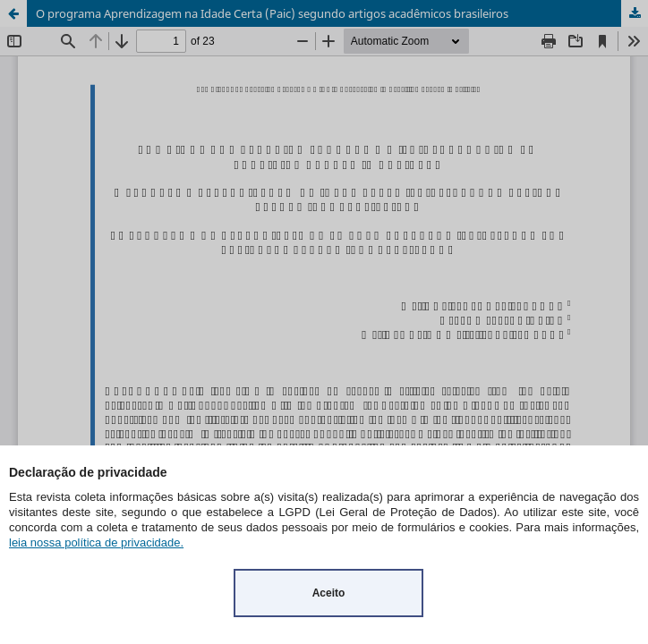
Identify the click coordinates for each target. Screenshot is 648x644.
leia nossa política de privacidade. (96, 542)
